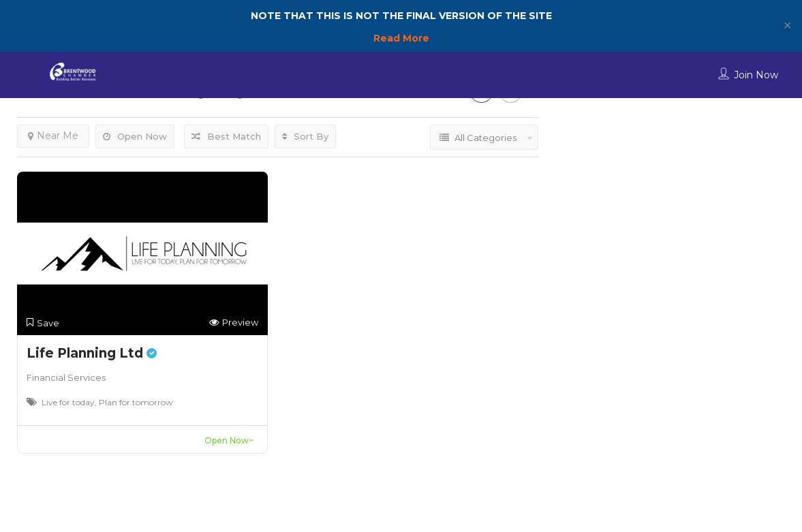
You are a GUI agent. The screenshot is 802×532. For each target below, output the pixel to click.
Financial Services (66, 377)
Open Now (135, 136)
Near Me (53, 136)
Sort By (305, 136)
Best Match (226, 136)
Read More (401, 38)
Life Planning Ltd (92, 353)
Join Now (756, 75)
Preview (234, 323)
